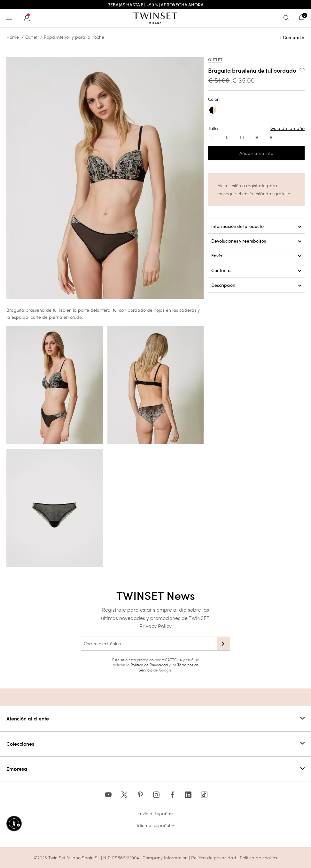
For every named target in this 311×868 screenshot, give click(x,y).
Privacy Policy (155, 626)
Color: (214, 99)
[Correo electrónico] (149, 644)
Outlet (31, 37)
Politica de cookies (258, 858)
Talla (256, 128)
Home (13, 37)
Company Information (165, 858)
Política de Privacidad (149, 665)
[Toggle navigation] (11, 18)
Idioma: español (156, 825)
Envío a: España (155, 813)
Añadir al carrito (256, 153)
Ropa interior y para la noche (74, 37)
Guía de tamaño (288, 128)
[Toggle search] (288, 18)
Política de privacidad (214, 858)
